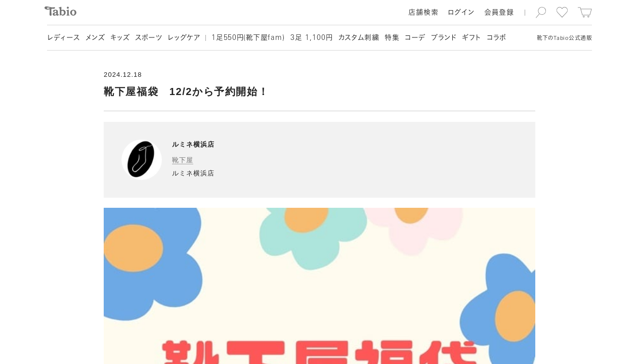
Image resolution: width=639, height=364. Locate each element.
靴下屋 (183, 160)
